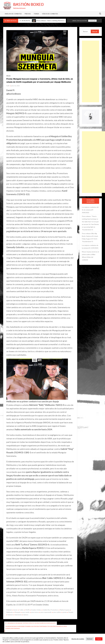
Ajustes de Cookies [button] (78, 639)
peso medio (26, 612)
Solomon (10, 615)
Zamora (26, 615)
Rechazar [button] (90, 639)
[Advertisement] (91, 71)
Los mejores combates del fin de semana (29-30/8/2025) (90, 210)
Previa (8, 76)
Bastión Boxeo (28, 4)
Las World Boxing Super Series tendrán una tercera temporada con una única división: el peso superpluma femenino (36, 627)
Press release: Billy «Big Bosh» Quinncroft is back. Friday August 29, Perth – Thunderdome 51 (90, 237)
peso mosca (35, 612)
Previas (28, 14)
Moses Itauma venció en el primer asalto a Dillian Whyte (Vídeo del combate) (90, 256)
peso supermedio (46, 612)
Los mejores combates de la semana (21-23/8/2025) (90, 247)
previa (65, 612)
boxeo (16, 610)
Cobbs (21, 610)
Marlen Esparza (65, 610)
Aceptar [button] (99, 639)
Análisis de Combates (13, 14)
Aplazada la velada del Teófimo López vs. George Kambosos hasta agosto (32, 623)
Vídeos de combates (50, 14)
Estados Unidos (36, 610)
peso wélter (57, 612)
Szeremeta (18, 615)
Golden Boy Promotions (51, 610)
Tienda (36, 14)
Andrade (9, 610)
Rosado (71, 612)
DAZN (27, 610)
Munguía (18, 612)
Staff (8, 86)
